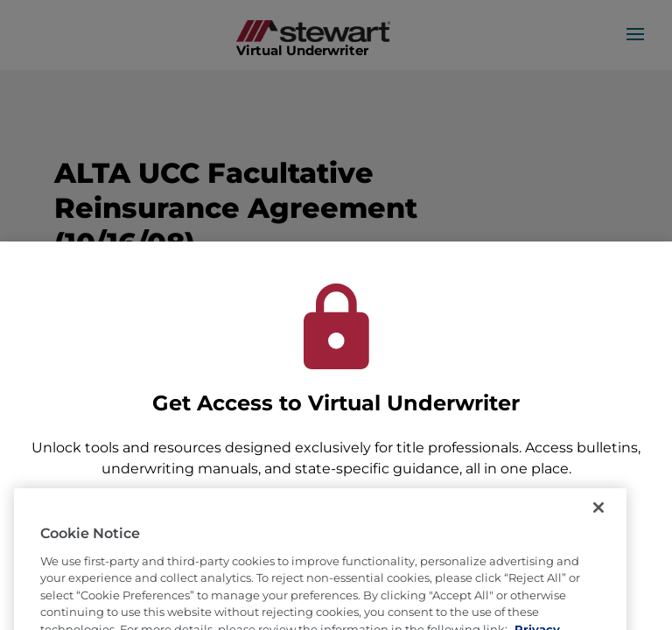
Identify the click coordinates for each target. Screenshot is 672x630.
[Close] (598, 532)
